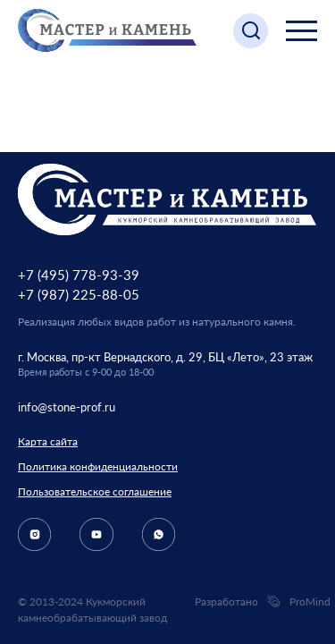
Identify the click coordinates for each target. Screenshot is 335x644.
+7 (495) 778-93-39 (79, 275)
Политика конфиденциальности (98, 466)
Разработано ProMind (256, 602)
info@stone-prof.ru (67, 407)
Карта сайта (48, 441)
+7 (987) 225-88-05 (79, 294)
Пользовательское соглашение (95, 491)
